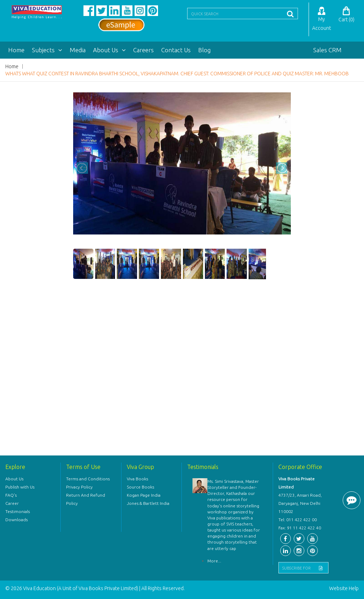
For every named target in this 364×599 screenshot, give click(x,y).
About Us (109, 50)
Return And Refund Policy (86, 499)
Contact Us (176, 50)
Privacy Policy (79, 487)
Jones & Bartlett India (148, 503)
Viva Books (137, 479)
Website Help (344, 588)
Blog (204, 50)
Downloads (17, 520)
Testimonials (18, 511)
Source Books (140, 487)
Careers (143, 50)
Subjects (47, 50)
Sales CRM (327, 50)
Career (12, 503)
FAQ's (11, 495)
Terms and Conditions (88, 479)
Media (78, 50)
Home (16, 50)
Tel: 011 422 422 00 (298, 520)
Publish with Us (20, 487)
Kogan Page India (144, 495)
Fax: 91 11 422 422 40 (300, 528)
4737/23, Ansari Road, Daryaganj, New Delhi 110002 (300, 503)
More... (214, 561)
